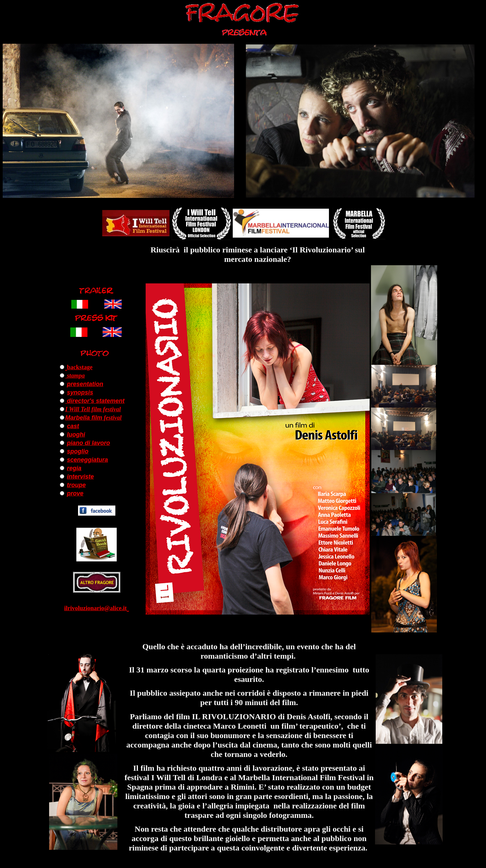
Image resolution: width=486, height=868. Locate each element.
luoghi (76, 435)
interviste (80, 477)
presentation (85, 384)
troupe (76, 485)
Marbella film (84, 418)
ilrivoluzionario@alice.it (96, 608)
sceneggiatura (87, 460)
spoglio (78, 451)
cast (73, 426)
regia (74, 468)
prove (75, 493)
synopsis (80, 392)
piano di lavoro (88, 443)
